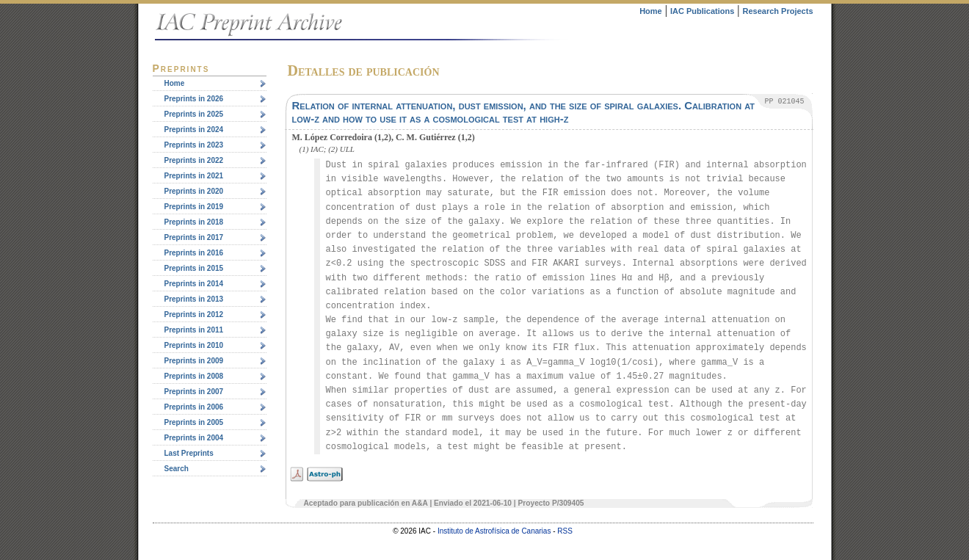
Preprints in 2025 (194, 114)
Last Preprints (189, 453)
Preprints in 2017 (194, 237)
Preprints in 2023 (194, 145)
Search (177, 469)
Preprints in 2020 (194, 191)
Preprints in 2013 (194, 299)
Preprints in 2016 (194, 253)
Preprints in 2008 (194, 376)
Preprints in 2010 (194, 345)
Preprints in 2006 (194, 407)
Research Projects (778, 11)
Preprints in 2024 (194, 130)
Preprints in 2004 (194, 438)
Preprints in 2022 (194, 160)
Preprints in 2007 (194, 392)
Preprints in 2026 (194, 99)
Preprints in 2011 (194, 330)
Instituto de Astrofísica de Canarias (494, 531)
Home (651, 11)
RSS (565, 531)
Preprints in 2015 (194, 268)
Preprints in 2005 (194, 422)
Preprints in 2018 (194, 222)
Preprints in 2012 (194, 314)
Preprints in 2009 (194, 361)
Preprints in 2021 (194, 176)
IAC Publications (702, 11)
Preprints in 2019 (194, 207)
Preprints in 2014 (194, 284)
